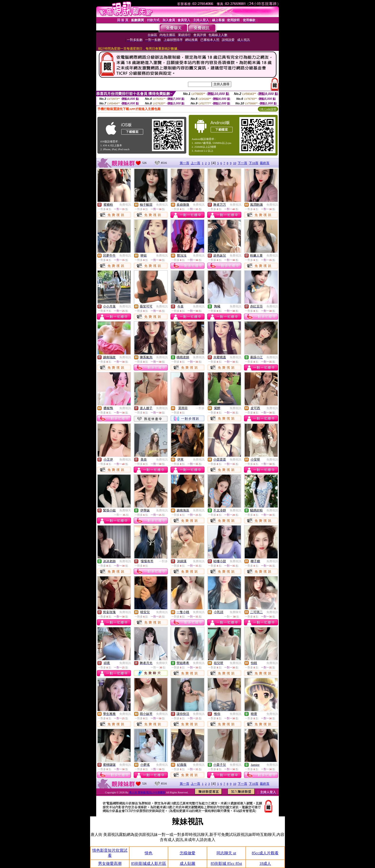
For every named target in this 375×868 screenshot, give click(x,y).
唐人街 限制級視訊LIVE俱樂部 (147, 792)
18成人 (265, 863)
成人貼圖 (187, 863)
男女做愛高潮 (110, 863)
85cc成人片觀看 (265, 853)
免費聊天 (125, 510)
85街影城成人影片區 (149, 863)
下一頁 (242, 163)
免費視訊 (125, 205)
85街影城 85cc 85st (226, 863)
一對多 (200, 408)
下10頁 (254, 163)
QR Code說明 (268, 109)
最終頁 (265, 163)
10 (235, 163)
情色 (149, 853)
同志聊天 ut (226, 853)
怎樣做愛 (187, 853)
